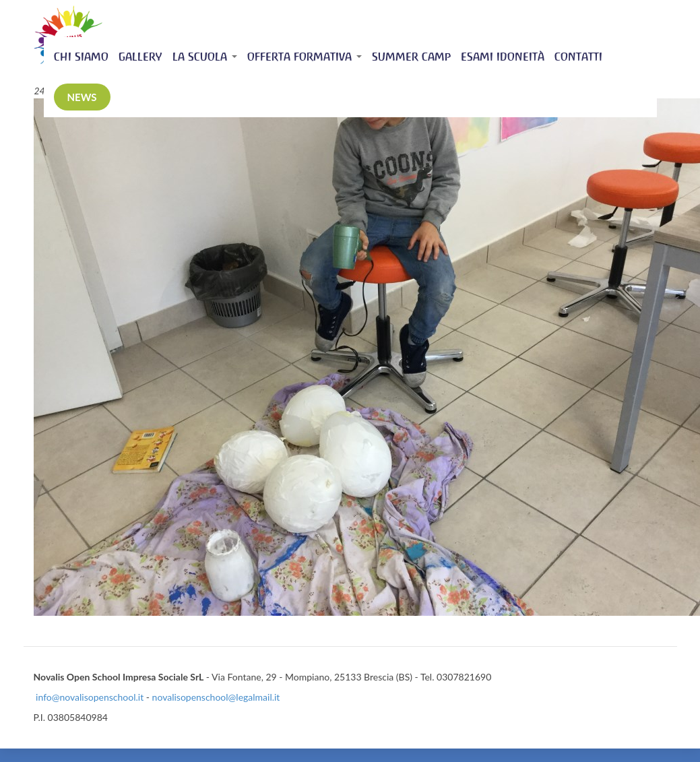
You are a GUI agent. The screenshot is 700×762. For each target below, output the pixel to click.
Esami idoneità (503, 57)
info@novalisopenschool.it (90, 697)
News (82, 97)
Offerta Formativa (305, 57)
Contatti (578, 57)
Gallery (140, 57)
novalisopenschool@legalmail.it (216, 697)
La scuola (205, 57)
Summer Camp (411, 57)
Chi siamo (81, 57)
